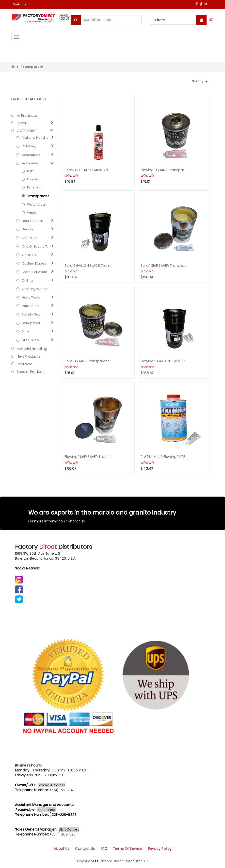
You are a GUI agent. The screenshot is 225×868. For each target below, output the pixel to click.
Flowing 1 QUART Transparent (164, 170)
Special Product (30, 372)
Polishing (29, 146)
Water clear (37, 205)
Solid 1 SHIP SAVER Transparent (164, 266)
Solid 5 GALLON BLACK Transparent (88, 266)
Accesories (31, 155)
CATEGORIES (27, 131)
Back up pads (33, 221)
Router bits (31, 306)
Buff (30, 171)
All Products (27, 116)
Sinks (26, 332)
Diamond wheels (36, 272)
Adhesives (30, 163)
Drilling (27, 281)
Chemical (30, 238)
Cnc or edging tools (36, 247)
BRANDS (23, 123)
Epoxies (33, 179)
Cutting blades (34, 264)
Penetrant (35, 187)
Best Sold (25, 364)
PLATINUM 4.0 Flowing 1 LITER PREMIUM (164, 457)
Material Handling (36, 138)
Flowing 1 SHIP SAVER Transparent (88, 457)
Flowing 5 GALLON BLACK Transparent (164, 361)
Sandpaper (31, 323)
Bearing (28, 229)
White (32, 213)
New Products (29, 356)
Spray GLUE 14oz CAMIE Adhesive (88, 170)
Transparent (32, 67)
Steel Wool (31, 340)
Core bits (29, 255)
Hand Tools (31, 298)
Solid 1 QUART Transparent (87, 361)
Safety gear (32, 315)
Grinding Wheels (35, 289)
